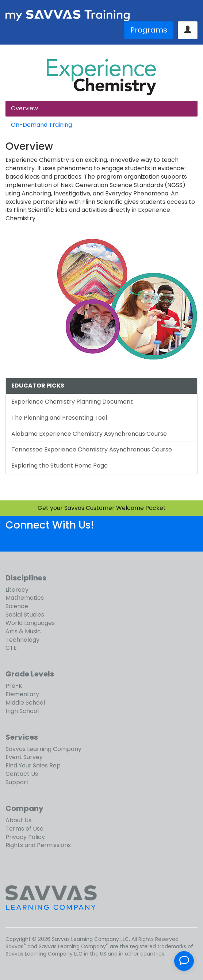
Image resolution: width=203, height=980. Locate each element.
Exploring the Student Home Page (60, 466)
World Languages (30, 623)
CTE (11, 648)
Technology (22, 640)
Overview (24, 108)
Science (17, 606)
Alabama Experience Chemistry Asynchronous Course (89, 434)
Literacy (17, 590)
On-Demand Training (41, 125)
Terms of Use (24, 829)
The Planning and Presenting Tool (59, 418)
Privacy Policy (25, 837)
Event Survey (24, 757)
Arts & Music (23, 631)
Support (17, 782)
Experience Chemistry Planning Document (72, 402)
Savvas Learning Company (43, 749)
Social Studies (25, 615)
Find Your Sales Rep (33, 765)
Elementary (22, 694)
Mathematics (25, 598)
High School (22, 711)
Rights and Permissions (38, 845)
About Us (18, 820)
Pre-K (14, 686)
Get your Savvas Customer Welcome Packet (102, 508)
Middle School (25, 703)
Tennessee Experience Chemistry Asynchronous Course (92, 449)
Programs (149, 30)
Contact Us (22, 774)
